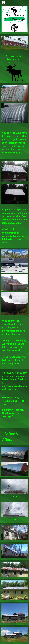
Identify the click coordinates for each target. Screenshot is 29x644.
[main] (14, 59)
